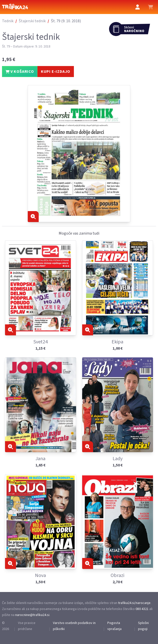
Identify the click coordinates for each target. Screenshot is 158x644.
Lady (118, 459)
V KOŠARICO (20, 72)
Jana (40, 459)
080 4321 (142, 609)
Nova (40, 575)
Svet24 (41, 342)
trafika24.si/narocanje (134, 603)
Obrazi (117, 575)
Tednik (8, 21)
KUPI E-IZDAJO (56, 72)
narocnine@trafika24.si (32, 615)
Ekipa (117, 342)
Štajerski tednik (32, 21)
